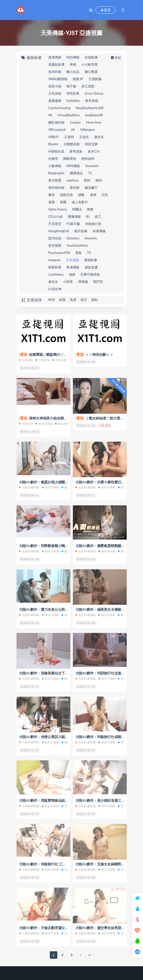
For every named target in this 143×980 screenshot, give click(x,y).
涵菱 (72, 274)
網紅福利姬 (56, 122)
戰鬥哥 (98, 282)
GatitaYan (73, 101)
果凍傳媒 (73, 267)
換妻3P (78, 79)
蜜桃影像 (91, 260)
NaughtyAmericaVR (90, 108)
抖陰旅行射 (93, 224)
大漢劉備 (95, 79)
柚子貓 (71, 86)
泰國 (63, 202)
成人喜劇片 (80, 202)
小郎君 (68, 282)
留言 (84, 300)
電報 (78, 253)
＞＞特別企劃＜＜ (94, 354)
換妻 (90, 209)
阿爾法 (77, 209)
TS (90, 173)
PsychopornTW (59, 253)
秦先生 (53, 282)
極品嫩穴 (91, 188)
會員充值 (59, 360)
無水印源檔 (44, 424)
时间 (52, 300)
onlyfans (72, 180)
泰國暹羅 (55, 101)
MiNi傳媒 (73, 166)
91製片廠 (73, 224)
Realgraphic (57, 173)
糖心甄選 (91, 72)
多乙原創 (88, 86)
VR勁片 (54, 137)
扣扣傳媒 (73, 57)
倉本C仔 (94, 151)
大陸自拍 (26, 424)
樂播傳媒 (74, 216)
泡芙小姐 (55, 86)
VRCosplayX (57, 130)
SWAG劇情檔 (58, 79)
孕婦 (73, 64)
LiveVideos (56, 274)
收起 (116, 57)
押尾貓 (83, 282)
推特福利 (88, 159)
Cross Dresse (94, 93)
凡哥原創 (55, 93)
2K (73, 130)
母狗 (87, 180)
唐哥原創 (76, 151)
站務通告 (26, 360)
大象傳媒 (55, 166)
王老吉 (84, 137)
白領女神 (55, 289)
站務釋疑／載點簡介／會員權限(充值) (53, 354)
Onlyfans (73, 238)
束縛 (93, 195)
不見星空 (55, 224)
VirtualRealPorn (69, 115)
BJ (88, 216)
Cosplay (75, 122)
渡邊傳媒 (55, 57)
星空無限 (55, 245)
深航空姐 (66, 195)
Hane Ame (94, 122)
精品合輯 (62, 424)
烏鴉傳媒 (99, 231)
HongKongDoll (59, 231)
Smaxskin (92, 166)
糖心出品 (73, 72)
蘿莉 (52, 195)
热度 (73, 300)
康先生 (99, 137)
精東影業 (55, 267)
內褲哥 (53, 159)
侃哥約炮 (55, 72)
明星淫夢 (91, 144)
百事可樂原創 (90, 274)
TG (89, 253)
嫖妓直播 (91, 267)
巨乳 (105, 195)
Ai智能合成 (56, 151)
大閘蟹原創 (71, 144)
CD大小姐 (56, 216)
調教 (81, 195)
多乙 (98, 216)
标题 (62, 300)
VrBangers (88, 130)
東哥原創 (92, 101)
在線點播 (91, 57)
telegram (55, 260)
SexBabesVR (94, 115)
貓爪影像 (81, 231)
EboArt (53, 144)
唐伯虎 (75, 188)
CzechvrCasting (59, 108)
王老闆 (69, 137)
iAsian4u (91, 238)
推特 (99, 180)
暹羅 (52, 202)
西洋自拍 (55, 238)
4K (50, 115)
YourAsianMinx (77, 245)
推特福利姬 (56, 188)
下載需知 (43, 360)
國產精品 (76, 173)
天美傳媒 (72, 260)
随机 (95, 300)
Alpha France (58, 209)
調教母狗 (70, 159)
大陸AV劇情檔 (29, 487)
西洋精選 (55, 180)
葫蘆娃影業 (56, 64)
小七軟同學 (90, 64)
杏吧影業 (73, 93)
